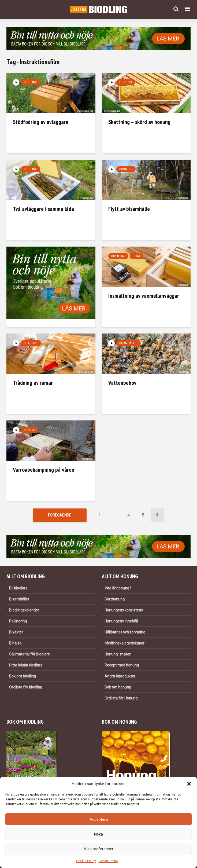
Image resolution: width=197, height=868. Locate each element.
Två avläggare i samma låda (43, 209)
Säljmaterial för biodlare (29, 654)
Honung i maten (118, 654)
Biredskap (118, 256)
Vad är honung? (118, 588)
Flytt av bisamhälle (129, 209)
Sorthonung (115, 599)
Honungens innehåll (121, 621)
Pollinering (18, 621)
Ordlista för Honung (121, 698)
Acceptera (99, 819)
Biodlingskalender (24, 610)
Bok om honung (118, 687)
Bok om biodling (23, 676)
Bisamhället (129, 343)
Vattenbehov (122, 383)
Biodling (31, 82)
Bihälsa (30, 430)
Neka (98, 834)
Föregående (60, 515)
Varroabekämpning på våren (44, 470)
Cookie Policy (86, 861)
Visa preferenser (99, 849)
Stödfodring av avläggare (41, 122)
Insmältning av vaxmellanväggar (144, 296)
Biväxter (16, 632)
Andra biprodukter (120, 676)
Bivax (137, 256)
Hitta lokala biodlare (26, 665)
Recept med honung (122, 665)
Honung (126, 82)
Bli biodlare (18, 588)
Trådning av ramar (33, 383)
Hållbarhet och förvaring (125, 632)
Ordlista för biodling (26, 687)
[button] (189, 784)
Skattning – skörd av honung (139, 122)
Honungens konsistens (124, 610)
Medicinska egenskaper (124, 643)
